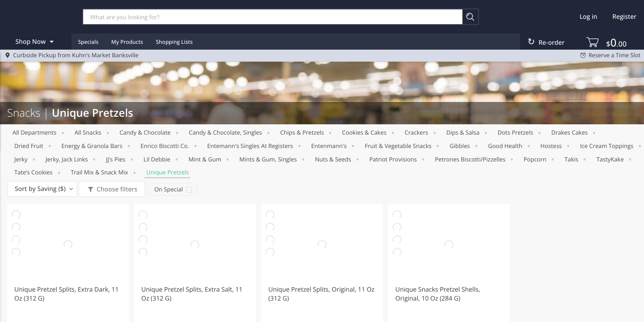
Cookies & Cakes (364, 132)
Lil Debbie (157, 159)
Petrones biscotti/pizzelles (470, 159)
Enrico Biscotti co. (165, 146)
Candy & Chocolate (145, 132)
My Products (127, 42)
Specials (88, 42)
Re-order (551, 43)
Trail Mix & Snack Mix (99, 172)
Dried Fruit (29, 146)
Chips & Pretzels (302, 132)
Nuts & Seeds (333, 159)
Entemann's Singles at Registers (250, 146)
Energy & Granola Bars (92, 146)
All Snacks (88, 132)
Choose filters (116, 189)
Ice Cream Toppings (607, 146)
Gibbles (460, 146)
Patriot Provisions (393, 159)
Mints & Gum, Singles (268, 159)
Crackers (417, 132)
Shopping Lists (174, 42)
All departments (34, 132)
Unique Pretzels (167, 172)
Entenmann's (329, 146)
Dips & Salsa (463, 132)
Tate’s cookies (34, 172)
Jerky (21, 159)
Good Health (505, 146)
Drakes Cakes (570, 132)
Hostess (551, 146)
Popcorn (535, 159)
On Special (169, 189)
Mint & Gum (205, 159)
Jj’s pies (116, 159)
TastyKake (610, 159)
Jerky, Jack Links (67, 159)
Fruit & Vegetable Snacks (398, 146)
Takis (571, 159)
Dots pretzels (515, 132)
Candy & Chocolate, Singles (225, 132)
